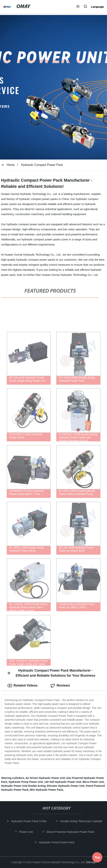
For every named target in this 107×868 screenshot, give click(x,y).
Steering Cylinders (13, 778)
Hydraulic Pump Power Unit (26, 782)
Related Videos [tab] (23, 686)
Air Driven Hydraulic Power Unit (45, 778)
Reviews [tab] (60, 686)
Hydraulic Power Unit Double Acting (23, 786)
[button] (78, 7)
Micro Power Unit (93, 782)
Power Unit (28, 832)
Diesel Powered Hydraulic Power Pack (72, 832)
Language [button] (97, 7)
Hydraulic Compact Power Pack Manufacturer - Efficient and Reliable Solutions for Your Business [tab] (52, 673)
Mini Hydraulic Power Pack (46, 790)
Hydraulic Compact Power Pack (42, 165)
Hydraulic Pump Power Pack (58, 842)
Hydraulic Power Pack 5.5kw (31, 821)
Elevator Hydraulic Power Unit (66, 786)
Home (11, 165)
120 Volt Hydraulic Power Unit (63, 782)
